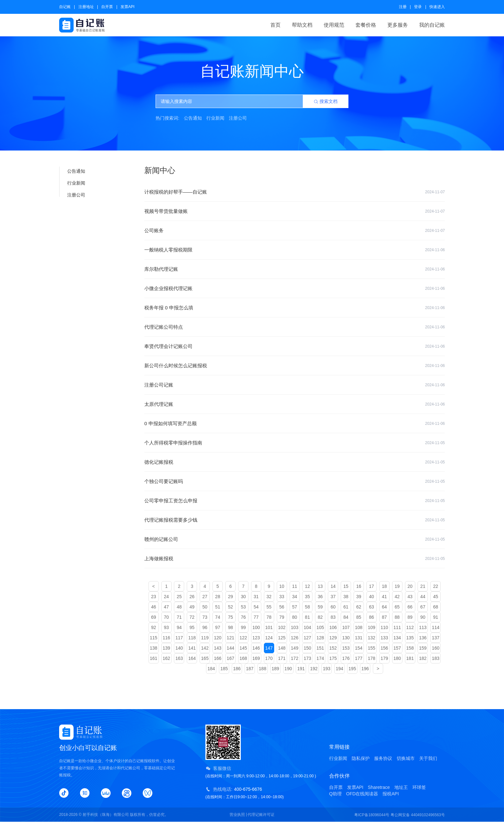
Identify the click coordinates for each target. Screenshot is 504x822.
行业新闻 (215, 118)
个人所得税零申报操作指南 (295, 443)
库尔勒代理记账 (295, 269)
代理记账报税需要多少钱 (295, 520)
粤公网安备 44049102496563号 (418, 815)
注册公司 (238, 118)
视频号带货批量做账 (295, 211)
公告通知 (193, 118)
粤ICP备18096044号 (372, 815)
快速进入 (437, 7)
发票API (127, 7)
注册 (403, 7)
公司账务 (295, 231)
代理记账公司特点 (295, 327)
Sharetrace (379, 787)
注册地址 (86, 7)
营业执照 (237, 815)
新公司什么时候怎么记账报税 (295, 366)
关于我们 (428, 758)
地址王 (401, 787)
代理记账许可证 (261, 815)
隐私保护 (361, 758)
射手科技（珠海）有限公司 (106, 815)
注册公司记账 (295, 385)
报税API (391, 794)
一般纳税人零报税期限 (295, 250)
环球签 (419, 787)
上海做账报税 (295, 559)
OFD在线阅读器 (362, 794)
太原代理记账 (295, 404)
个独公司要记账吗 (295, 481)
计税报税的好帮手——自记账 (295, 192)
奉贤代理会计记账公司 (295, 346)
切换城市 (406, 758)
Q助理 (335, 794)
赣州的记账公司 (295, 539)
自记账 (65, 7)
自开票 (107, 7)
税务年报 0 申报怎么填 (295, 308)
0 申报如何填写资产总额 (295, 424)
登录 (418, 7)
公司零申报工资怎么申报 (295, 501)
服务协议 (383, 758)
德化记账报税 (295, 462)
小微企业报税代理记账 (295, 288)
